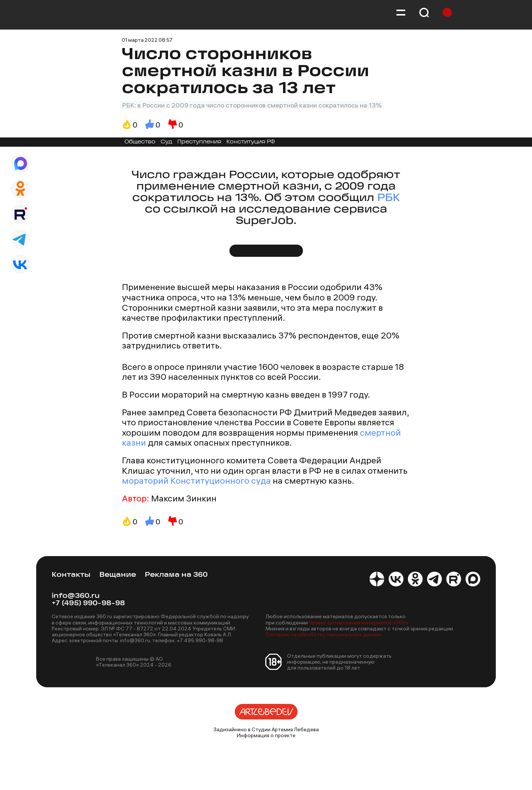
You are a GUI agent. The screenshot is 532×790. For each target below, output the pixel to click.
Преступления (199, 142)
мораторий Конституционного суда (196, 480)
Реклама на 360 (176, 575)
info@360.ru (76, 596)
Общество (140, 142)
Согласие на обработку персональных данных (323, 634)
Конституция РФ (251, 142)
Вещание (118, 575)
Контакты (71, 575)
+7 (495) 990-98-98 (88, 604)
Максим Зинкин (184, 498)
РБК (388, 198)
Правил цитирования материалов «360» (359, 623)
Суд (166, 142)
